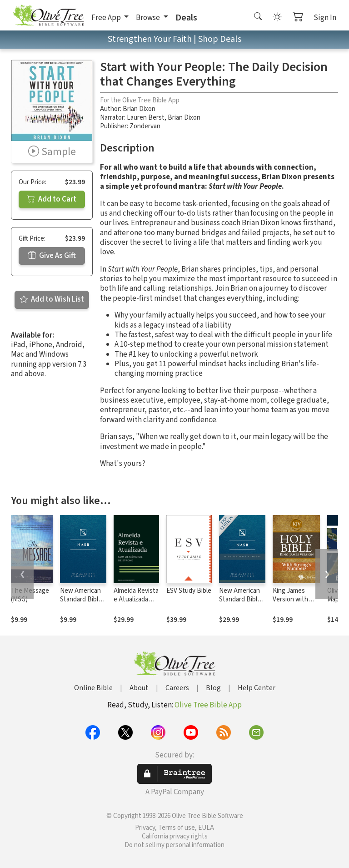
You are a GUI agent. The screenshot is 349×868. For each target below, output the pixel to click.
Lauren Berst (146, 118)
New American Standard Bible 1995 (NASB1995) (81, 604)
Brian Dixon (139, 109)
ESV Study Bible (189, 591)
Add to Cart (52, 199)
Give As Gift (52, 256)
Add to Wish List (52, 299)
